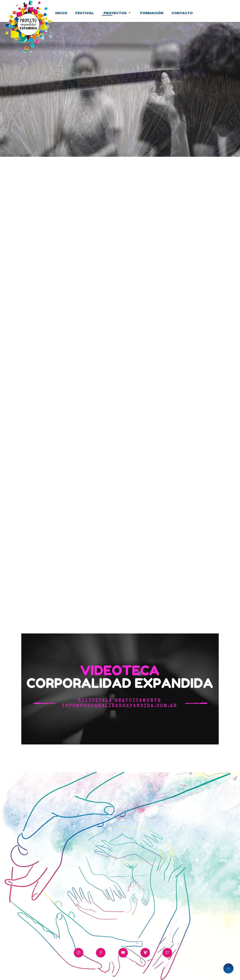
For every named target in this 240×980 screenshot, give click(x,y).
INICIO (61, 13)
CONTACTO (182, 13)
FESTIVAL (85, 13)
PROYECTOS (116, 13)
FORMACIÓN (152, 13)
